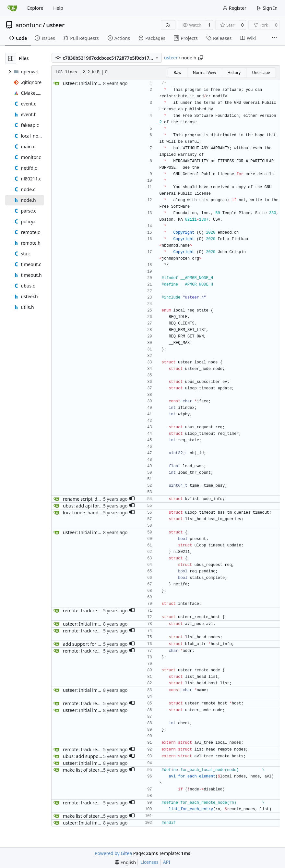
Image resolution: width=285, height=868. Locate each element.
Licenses (149, 862)
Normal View (205, 73)
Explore (35, 8)
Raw (178, 73)
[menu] (125, 862)
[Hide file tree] (11, 58)
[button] (132, 499)
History (234, 73)
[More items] (275, 38)
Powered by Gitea (113, 853)
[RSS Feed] (168, 25)
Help (58, 8)
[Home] (12, 8)
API (167, 862)
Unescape (261, 73)
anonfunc (29, 25)
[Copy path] (201, 58)
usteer (56, 25)
